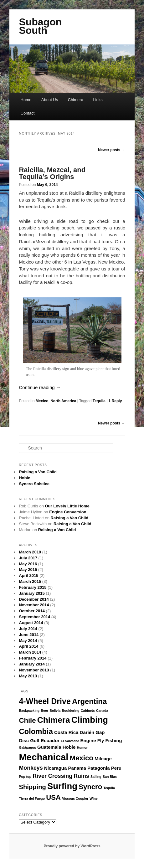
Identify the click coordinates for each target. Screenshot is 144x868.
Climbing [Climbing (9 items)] (90, 720)
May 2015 (28, 570)
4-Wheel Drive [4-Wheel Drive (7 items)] (45, 701)
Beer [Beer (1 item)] (44, 711)
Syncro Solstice (34, 484)
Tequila (99, 401)
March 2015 (30, 581)
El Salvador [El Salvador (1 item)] (70, 741)
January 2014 (32, 664)
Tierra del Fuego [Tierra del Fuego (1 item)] (32, 799)
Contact (28, 113)
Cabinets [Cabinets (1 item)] (88, 711)
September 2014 (34, 617)
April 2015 (28, 575)
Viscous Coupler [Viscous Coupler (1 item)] (75, 799)
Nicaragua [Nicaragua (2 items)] (55, 768)
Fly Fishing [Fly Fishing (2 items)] (110, 740)
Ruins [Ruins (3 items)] (81, 776)
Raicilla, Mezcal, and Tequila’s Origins (52, 173)
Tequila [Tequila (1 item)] (109, 788)
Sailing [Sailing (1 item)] (96, 777)
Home (26, 100)
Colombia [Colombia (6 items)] (36, 731)
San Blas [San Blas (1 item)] (110, 777)
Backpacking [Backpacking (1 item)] (29, 711)
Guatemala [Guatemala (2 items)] (49, 747)
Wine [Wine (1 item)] (93, 799)
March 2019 (30, 552)
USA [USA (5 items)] (53, 797)
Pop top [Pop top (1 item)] (25, 777)
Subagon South (40, 26)
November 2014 (34, 605)
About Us (50, 100)
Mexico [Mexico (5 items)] (82, 758)
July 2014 (28, 629)
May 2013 (28, 676)
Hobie (24, 478)
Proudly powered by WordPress (72, 846)
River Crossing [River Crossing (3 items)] (52, 776)
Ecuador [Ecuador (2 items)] (50, 740)
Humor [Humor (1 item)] (82, 747)
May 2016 (28, 564)
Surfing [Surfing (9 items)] (62, 786)
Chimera (76, 100)
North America (63, 401)
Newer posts (112, 150)
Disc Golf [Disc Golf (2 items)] (29, 740)
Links (98, 100)
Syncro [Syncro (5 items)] (90, 787)
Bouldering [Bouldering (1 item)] (70, 711)
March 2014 (30, 652)
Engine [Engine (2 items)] (88, 740)
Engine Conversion (68, 512)
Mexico (42, 401)
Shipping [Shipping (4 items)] (32, 787)
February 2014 (33, 658)
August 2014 (31, 623)
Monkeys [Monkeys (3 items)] (31, 768)
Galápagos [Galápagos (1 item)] (27, 747)
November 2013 (34, 670)
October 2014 (32, 611)
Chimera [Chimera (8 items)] (54, 720)
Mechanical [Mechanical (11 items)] (44, 757)
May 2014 (28, 641)
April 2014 (28, 646)
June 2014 (29, 635)
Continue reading (40, 387)
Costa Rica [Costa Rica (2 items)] (66, 732)
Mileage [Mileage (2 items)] (103, 759)
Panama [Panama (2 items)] (77, 768)
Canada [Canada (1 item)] (102, 711)
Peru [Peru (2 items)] (116, 768)
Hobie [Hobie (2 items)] (69, 747)
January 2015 (32, 593)
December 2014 (34, 599)
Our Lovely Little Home (67, 506)
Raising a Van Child (38, 472)
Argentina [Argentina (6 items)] (89, 701)
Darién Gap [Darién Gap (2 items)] (92, 732)
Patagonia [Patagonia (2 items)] (99, 768)
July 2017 (28, 558)
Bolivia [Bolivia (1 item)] (55, 711)
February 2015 (33, 587)
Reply (115, 401)
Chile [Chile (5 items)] (27, 720)
